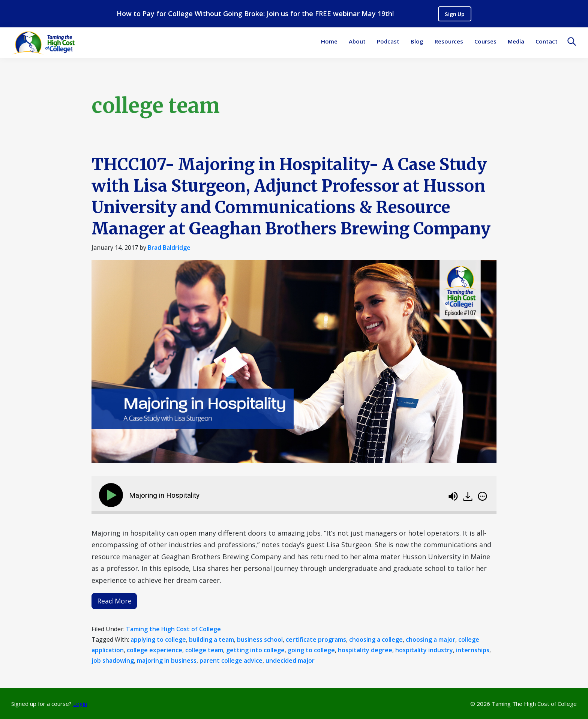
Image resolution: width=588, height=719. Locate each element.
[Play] (112, 495)
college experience (154, 650)
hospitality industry (424, 650)
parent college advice (231, 660)
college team (204, 650)
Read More (114, 601)
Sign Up (455, 14)
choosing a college (376, 639)
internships (473, 650)
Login (80, 704)
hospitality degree (365, 650)
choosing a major (430, 639)
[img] (482, 496)
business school (260, 639)
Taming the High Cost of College (173, 629)
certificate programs (316, 639)
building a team (211, 639)
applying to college (158, 639)
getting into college (255, 650)
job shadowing (113, 660)
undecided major (290, 660)
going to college (311, 650)
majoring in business (167, 660)
